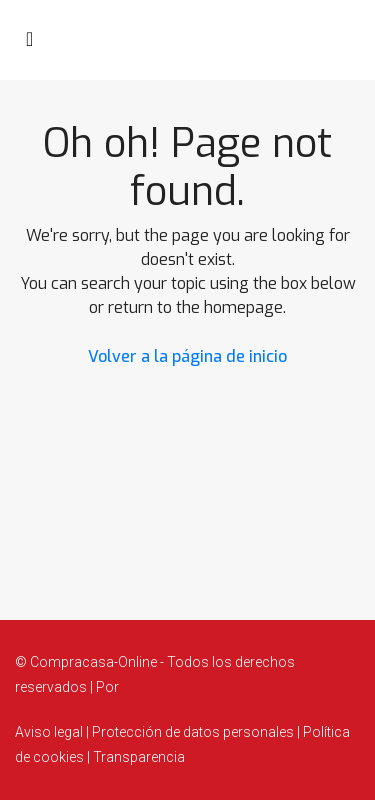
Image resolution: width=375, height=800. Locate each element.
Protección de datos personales (193, 732)
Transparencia (137, 757)
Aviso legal (50, 732)
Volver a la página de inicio (187, 356)
